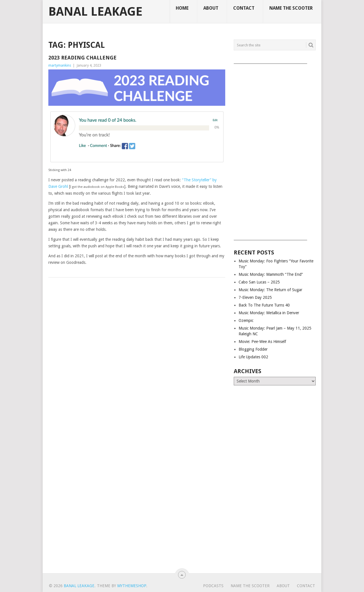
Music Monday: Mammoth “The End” (271, 274)
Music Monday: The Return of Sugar (270, 290)
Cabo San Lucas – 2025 (259, 282)
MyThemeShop (132, 586)
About (211, 8)
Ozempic (246, 320)
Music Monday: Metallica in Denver (269, 313)
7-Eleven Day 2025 (255, 297)
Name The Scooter (291, 8)
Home (182, 8)
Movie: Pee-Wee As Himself (262, 342)
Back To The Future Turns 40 (264, 305)
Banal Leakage (95, 12)
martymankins (60, 65)
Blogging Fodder (253, 349)
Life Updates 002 (253, 357)
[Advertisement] (275, 150)
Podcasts (213, 586)
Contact (244, 8)
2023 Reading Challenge (82, 58)
